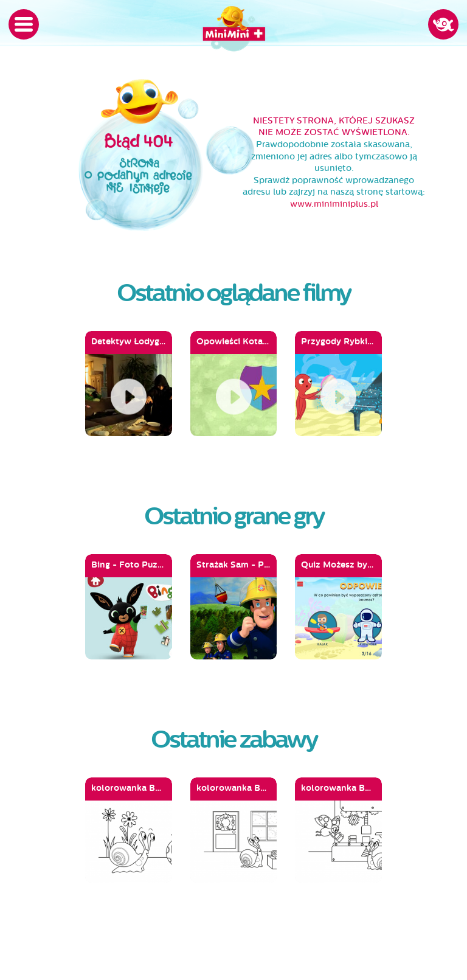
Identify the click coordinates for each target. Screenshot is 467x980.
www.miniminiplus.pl (334, 204)
